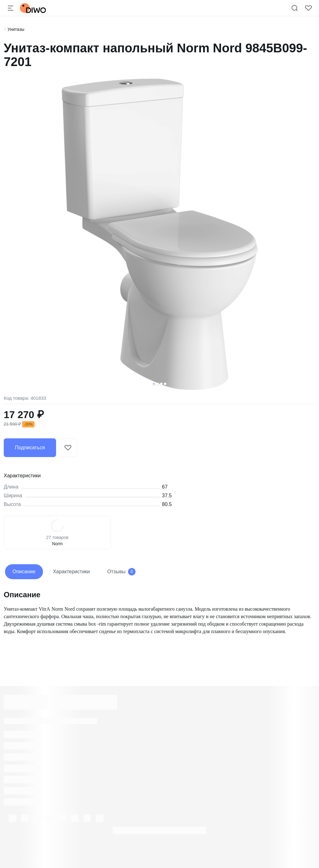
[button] (154, 384)
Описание (24, 572)
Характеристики (71, 572)
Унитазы (16, 29)
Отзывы (121, 572)
